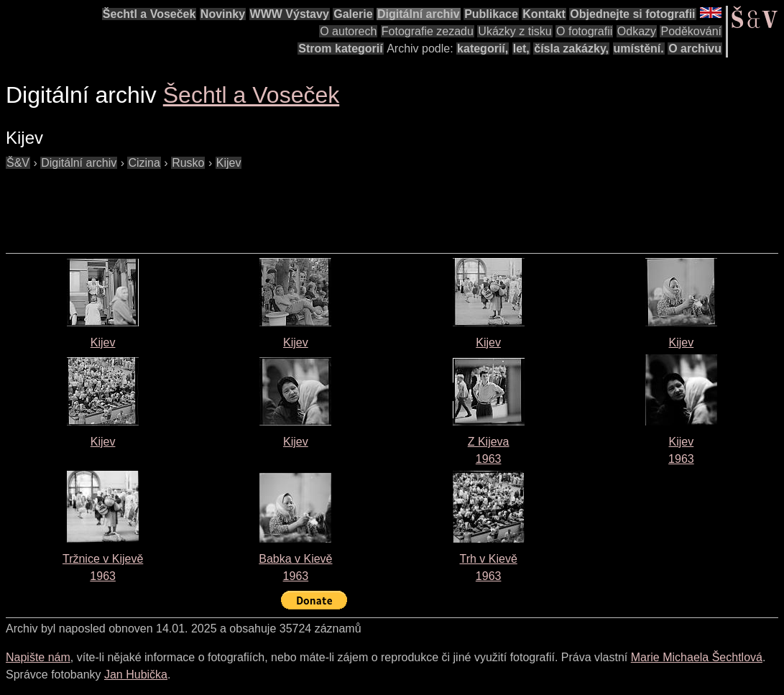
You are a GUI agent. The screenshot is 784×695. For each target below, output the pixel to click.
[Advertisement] (267, 204)
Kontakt (544, 14)
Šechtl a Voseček (149, 14)
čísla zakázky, (571, 49)
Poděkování (691, 31)
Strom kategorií (340, 49)
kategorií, (483, 49)
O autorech (348, 31)
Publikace (491, 14)
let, (521, 49)
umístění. (639, 49)
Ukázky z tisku (515, 31)
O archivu (695, 49)
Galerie (353, 14)
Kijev (103, 342)
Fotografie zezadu (428, 31)
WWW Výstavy (290, 14)
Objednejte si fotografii (632, 14)
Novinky (223, 14)
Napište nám (38, 657)
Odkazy (637, 31)
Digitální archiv (419, 14)
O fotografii (584, 31)
